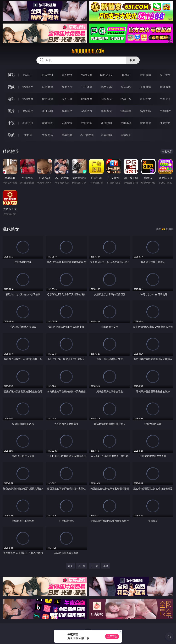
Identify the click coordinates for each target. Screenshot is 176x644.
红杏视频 (106, 135)
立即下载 (112, 636)
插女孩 (28, 135)
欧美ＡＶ (67, 87)
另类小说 (126, 123)
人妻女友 (67, 123)
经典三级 (126, 99)
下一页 (94, 566)
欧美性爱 (87, 99)
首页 (70, 566)
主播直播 (146, 87)
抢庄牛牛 (165, 75)
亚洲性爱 (28, 99)
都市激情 (28, 123)
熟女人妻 (106, 87)
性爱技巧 (165, 123)
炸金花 (126, 75)
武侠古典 (87, 123)
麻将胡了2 (106, 75)
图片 (11, 111)
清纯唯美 (126, 111)
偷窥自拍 (28, 111)
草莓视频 (67, 135)
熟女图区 (146, 111)
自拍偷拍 (47, 87)
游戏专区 (87, 75)
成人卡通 (67, 99)
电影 (11, 99)
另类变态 (165, 99)
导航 (11, 135)
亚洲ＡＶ (28, 87)
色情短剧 (126, 135)
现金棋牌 (146, 75)
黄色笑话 (146, 123)
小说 (11, 123)
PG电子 (28, 75)
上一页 (82, 566)
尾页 (106, 566)
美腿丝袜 (106, 111)
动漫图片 (87, 111)
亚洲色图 (47, 111)
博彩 (11, 75)
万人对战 (67, 75)
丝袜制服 (126, 87)
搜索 (133, 60)
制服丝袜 (106, 99)
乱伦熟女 (146, 99)
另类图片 (165, 111)
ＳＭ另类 (165, 87)
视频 (11, 87)
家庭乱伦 (47, 123)
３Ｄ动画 (87, 87)
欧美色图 (67, 111)
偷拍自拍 (47, 99)
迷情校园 (106, 123)
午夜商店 (47, 135)
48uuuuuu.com (88, 51)
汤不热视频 (87, 135)
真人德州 (47, 75)
